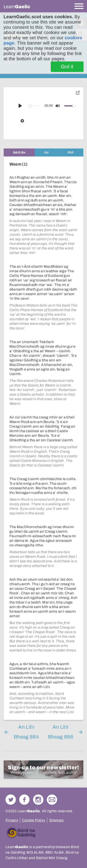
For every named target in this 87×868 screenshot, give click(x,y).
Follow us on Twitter (11, 800)
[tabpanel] (43, 438)
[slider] (34, 106)
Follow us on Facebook (24, 800)
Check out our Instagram (38, 800)
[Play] (20, 106)
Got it (67, 67)
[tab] (19, 152)
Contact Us (52, 800)
